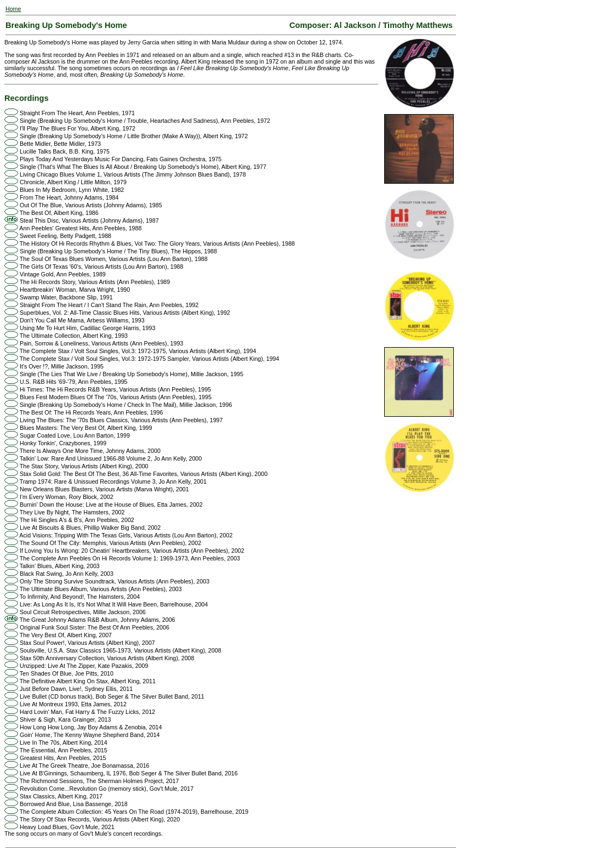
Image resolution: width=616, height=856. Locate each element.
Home (13, 9)
